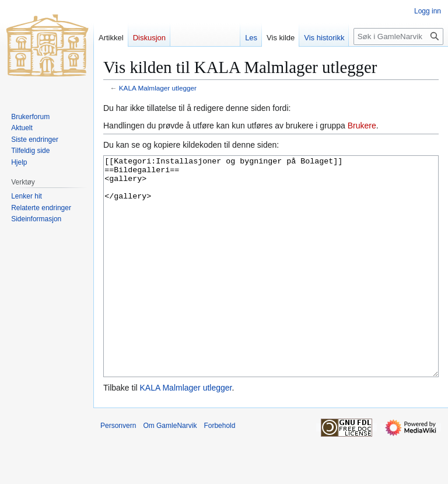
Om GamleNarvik (170, 469)
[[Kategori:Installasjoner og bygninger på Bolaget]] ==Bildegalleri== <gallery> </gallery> (271, 288)
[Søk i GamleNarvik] (398, 36)
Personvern (118, 469)
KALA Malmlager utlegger (158, 88)
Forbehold (219, 469)
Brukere (362, 126)
